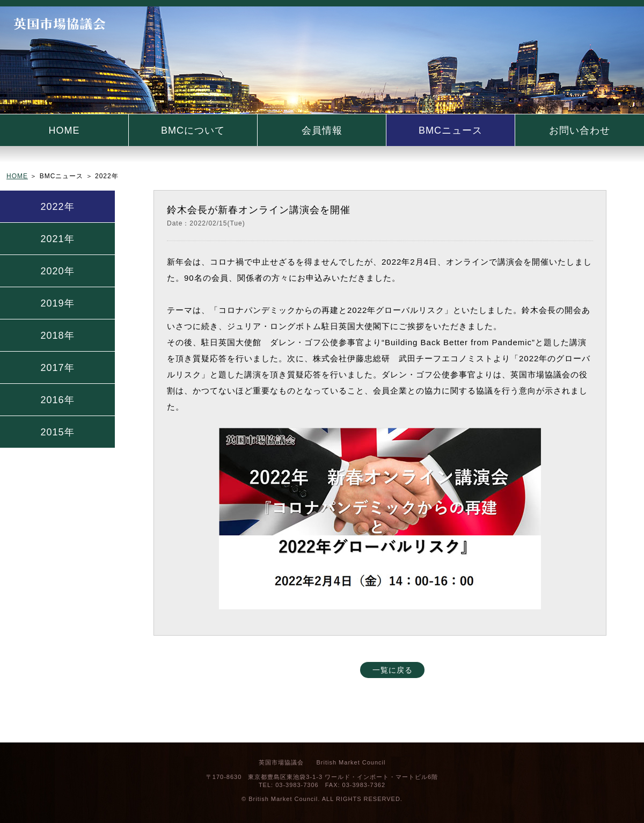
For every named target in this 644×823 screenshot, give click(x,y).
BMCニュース (451, 130)
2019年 (57, 303)
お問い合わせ (580, 130)
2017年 (57, 368)
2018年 (57, 336)
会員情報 (322, 130)
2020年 (57, 271)
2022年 (57, 207)
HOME (64, 130)
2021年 (57, 239)
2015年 (57, 432)
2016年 (57, 400)
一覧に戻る (393, 670)
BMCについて (193, 130)
